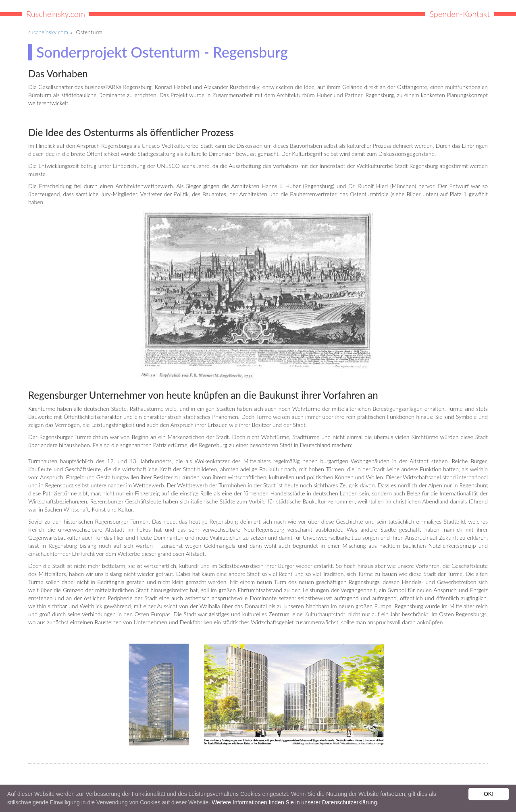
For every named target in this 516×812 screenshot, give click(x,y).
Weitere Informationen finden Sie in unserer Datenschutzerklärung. (295, 802)
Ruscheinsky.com (56, 14)
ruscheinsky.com (48, 32)
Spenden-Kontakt (460, 14)
